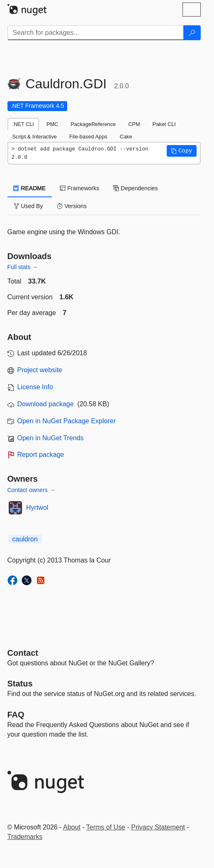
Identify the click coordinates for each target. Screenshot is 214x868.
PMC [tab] (52, 124)
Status (20, 684)
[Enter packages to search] (96, 33)
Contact (23, 653)
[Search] (192, 33)
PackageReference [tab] (93, 124)
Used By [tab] (28, 206)
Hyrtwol (37, 508)
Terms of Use (106, 827)
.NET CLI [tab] (23, 124)
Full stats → (23, 267)
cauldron (25, 539)
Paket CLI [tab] (164, 124)
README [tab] (30, 188)
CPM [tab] (134, 124)
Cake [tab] (126, 137)
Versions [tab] (72, 206)
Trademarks (25, 837)
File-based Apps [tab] (88, 137)
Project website (40, 370)
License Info (35, 387)
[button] (182, 151)
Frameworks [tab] (79, 188)
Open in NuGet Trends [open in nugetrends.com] (51, 438)
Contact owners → (31, 490)
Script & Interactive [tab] (35, 137)
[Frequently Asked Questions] (16, 715)
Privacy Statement (158, 827)
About (72, 827)
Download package (46, 404)
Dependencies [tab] (135, 188)
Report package (41, 455)
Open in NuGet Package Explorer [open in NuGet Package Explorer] (67, 421)
